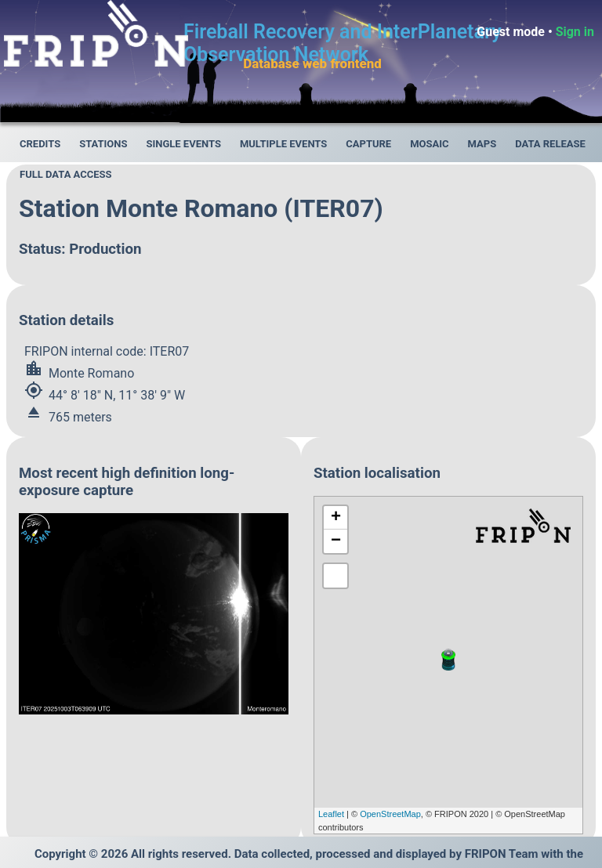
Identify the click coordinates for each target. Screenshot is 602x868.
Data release (550, 144)
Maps (482, 144)
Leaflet (331, 814)
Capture (368, 144)
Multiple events (283, 144)
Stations (103, 144)
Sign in (575, 32)
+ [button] (336, 518)
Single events (183, 144)
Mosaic (429, 144)
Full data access (66, 174)
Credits (40, 144)
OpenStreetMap (390, 814)
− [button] (336, 541)
